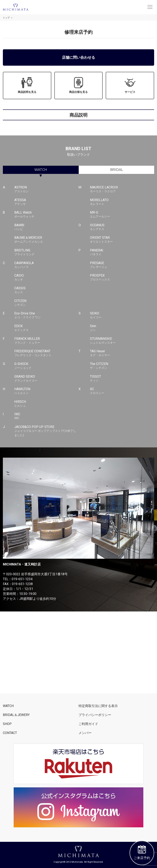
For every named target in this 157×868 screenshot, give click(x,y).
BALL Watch (47, 215)
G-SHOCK (47, 366)
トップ (6, 18)
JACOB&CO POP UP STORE (47, 431)
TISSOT (122, 379)
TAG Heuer (122, 353)
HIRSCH (47, 404)
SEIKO (122, 315)
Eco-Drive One (47, 315)
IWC (47, 416)
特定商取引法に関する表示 (98, 706)
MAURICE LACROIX (122, 189)
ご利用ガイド (88, 724)
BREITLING (47, 252)
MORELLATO (122, 202)
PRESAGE (122, 265)
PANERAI (122, 252)
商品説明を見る (27, 85)
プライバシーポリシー (95, 715)
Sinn (122, 328)
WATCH (41, 170)
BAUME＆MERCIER (47, 240)
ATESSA (47, 202)
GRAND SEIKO (47, 379)
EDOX (47, 328)
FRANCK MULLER (47, 341)
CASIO (47, 278)
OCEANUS (122, 227)
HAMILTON (47, 391)
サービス (130, 85)
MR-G (122, 215)
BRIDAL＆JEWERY (16, 715)
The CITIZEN (122, 366)
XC (122, 391)
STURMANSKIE (122, 341)
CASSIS (47, 290)
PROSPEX (122, 278)
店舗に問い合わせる (78, 57)
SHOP (7, 724)
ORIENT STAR (122, 240)
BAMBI (47, 227)
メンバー (85, 733)
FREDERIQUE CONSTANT (47, 353)
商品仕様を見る (78, 85)
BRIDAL (117, 170)
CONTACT (10, 733)
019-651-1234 (22, 579)
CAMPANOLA (47, 265)
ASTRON (47, 189)
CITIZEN (47, 303)
